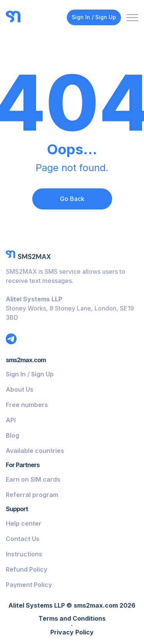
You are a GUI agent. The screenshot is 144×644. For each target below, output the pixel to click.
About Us (20, 389)
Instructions (24, 554)
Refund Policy (26, 569)
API (11, 420)
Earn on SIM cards (33, 479)
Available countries (35, 451)
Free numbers (27, 405)
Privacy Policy (72, 633)
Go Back (72, 199)
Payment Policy (29, 585)
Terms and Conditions (72, 619)
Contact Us (23, 539)
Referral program (32, 495)
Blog (12, 435)
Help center (24, 523)
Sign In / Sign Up (94, 17)
